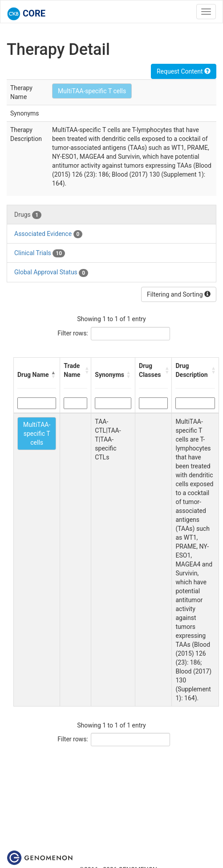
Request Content (184, 71)
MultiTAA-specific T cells (92, 91)
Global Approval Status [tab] (51, 273)
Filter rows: (73, 333)
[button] (53, 375)
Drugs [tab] (28, 215)
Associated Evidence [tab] (48, 234)
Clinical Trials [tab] (40, 253)
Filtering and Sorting (179, 294)
